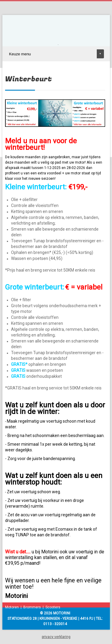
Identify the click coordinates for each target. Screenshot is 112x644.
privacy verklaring (56, 637)
